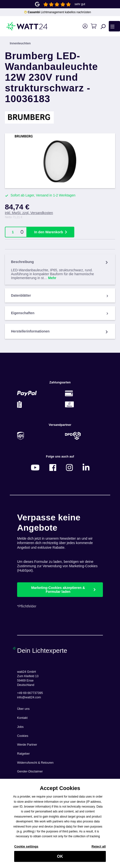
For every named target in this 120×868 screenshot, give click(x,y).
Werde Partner (27, 745)
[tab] (60, 269)
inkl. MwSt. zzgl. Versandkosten (29, 213)
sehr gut (80, 4)
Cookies (23, 736)
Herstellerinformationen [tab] (60, 331)
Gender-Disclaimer (30, 771)
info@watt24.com (29, 697)
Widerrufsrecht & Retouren (35, 763)
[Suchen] (103, 26)
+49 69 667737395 (30, 693)
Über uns (23, 709)
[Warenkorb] (93, 26)
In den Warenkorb (49, 232)
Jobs (20, 727)
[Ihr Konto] (85, 26)
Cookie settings (26, 849)
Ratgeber (23, 754)
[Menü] (114, 26)
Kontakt (22, 718)
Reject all (98, 849)
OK (60, 859)
